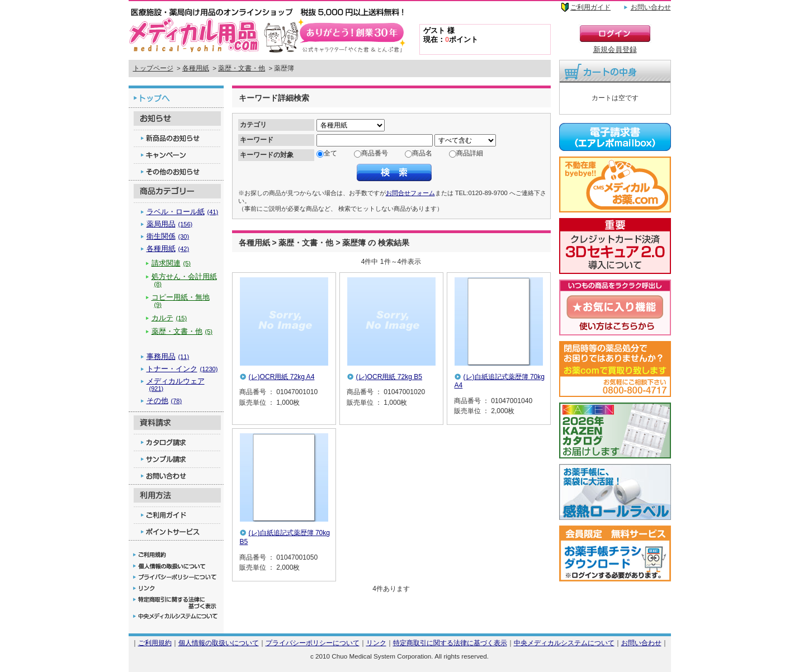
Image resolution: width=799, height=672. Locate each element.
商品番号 (375, 153)
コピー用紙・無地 (181, 300)
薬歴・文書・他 (242, 68)
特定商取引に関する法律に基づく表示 (450, 643)
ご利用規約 (155, 643)
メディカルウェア (176, 384)
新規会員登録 (615, 49)
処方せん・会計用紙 (184, 280)
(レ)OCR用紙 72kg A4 (282, 377)
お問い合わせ (651, 7)
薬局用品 (170, 224)
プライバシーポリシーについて (313, 643)
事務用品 (168, 356)
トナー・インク (182, 369)
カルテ (169, 318)
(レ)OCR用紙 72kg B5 (389, 377)
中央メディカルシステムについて (564, 643)
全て (330, 153)
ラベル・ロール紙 (183, 212)
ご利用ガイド (590, 7)
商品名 (422, 153)
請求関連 (171, 263)
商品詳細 (470, 153)
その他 (164, 401)
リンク (376, 643)
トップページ (153, 68)
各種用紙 (196, 68)
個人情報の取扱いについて (219, 643)
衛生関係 (168, 236)
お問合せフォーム (410, 193)
